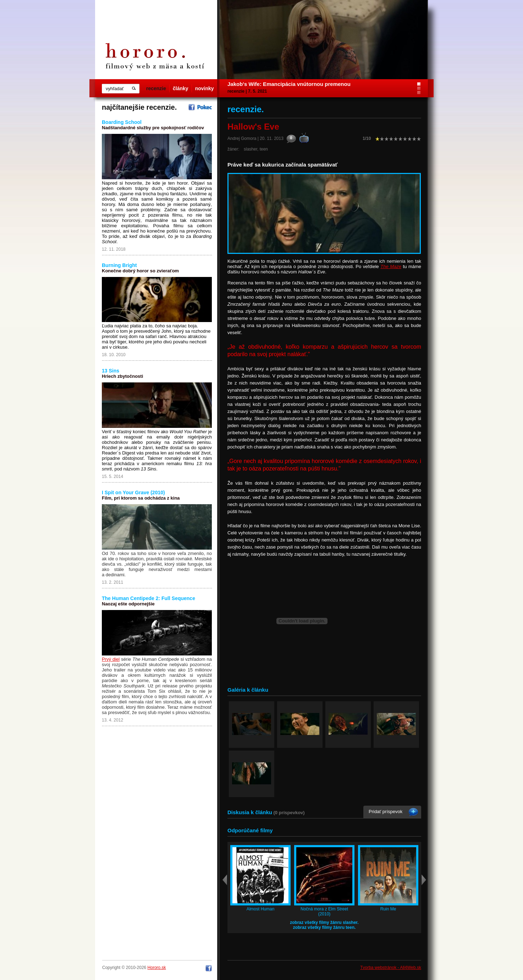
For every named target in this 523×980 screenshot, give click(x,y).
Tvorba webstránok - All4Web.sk (391, 968)
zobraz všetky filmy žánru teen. (324, 927)
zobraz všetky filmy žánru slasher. (324, 922)
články (181, 88)
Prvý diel (111, 659)
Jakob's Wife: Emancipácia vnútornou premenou (289, 84)
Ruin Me (388, 909)
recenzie (156, 88)
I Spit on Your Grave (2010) (133, 492)
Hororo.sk (157, 968)
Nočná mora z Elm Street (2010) (324, 911)
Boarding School (122, 122)
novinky (205, 88)
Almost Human (261, 909)
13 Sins (111, 371)
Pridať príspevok (386, 812)
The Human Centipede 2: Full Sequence (148, 598)
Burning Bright (119, 265)
